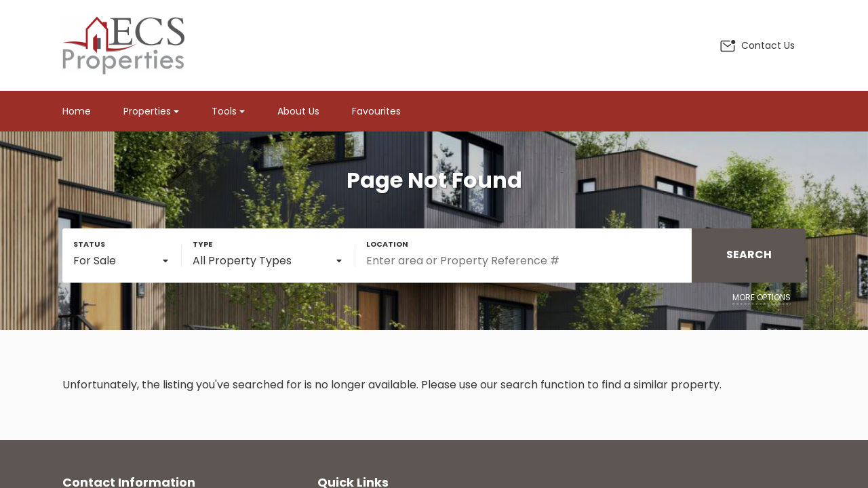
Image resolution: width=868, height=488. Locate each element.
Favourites (376, 111)
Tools (228, 111)
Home (77, 111)
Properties (151, 111)
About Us (298, 111)
